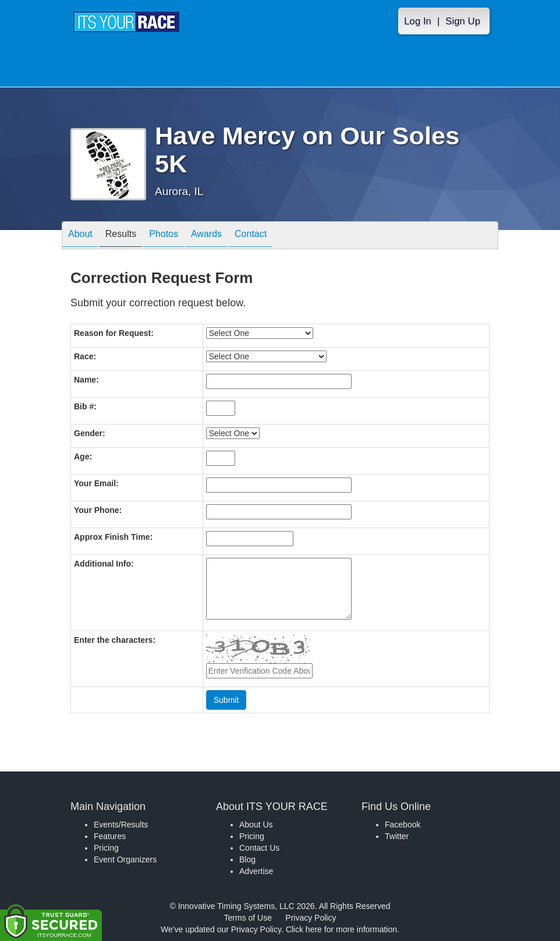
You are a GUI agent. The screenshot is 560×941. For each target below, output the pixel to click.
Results (121, 236)
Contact (251, 236)
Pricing (106, 848)
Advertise (256, 871)
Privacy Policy (311, 918)
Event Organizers (125, 859)
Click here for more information (341, 929)
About (80, 236)
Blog (247, 859)
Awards (206, 236)
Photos (164, 236)
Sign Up (463, 21)
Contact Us (259, 848)
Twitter (397, 836)
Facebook (403, 825)
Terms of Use (248, 918)
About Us (256, 825)
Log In (418, 21)
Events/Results (121, 825)
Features (110, 836)
